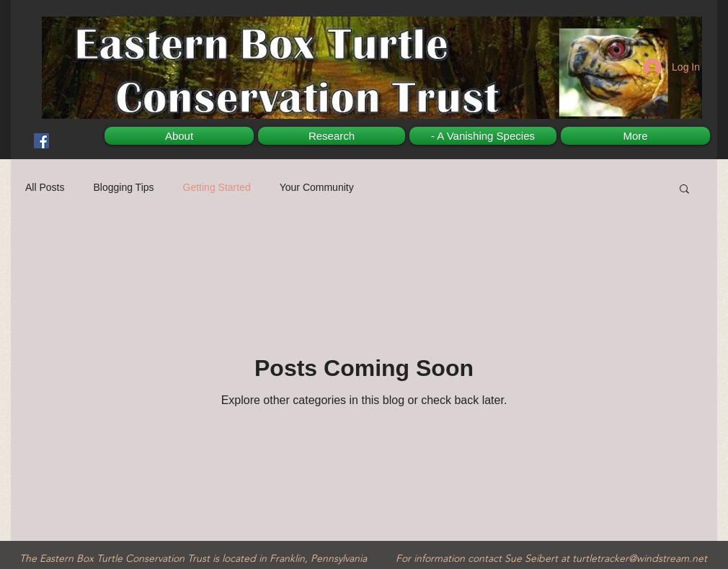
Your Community (317, 187)
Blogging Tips (123, 187)
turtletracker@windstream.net (640, 558)
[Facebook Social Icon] (41, 141)
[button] (684, 190)
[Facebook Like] (62, 126)
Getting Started (217, 187)
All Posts (45, 187)
